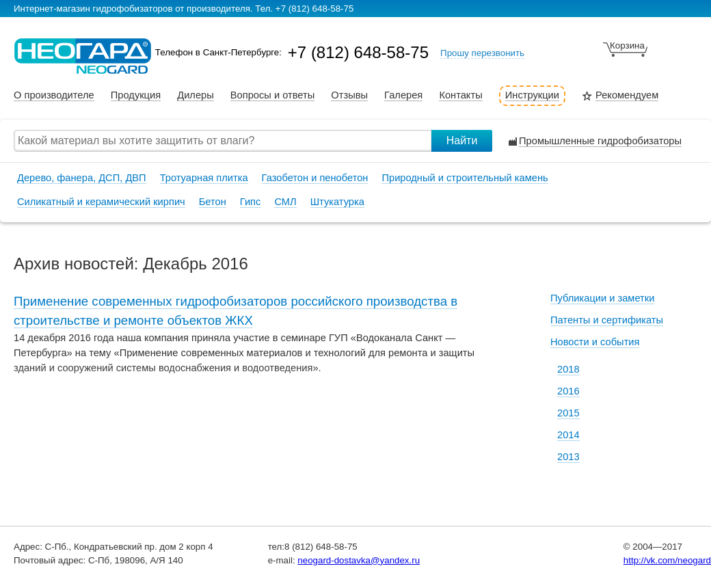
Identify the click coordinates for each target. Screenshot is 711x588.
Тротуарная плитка (204, 178)
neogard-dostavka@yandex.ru (359, 560)
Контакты (460, 95)
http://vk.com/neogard (667, 560)
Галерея (403, 95)
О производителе (54, 95)
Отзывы (349, 95)
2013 (568, 457)
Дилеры (196, 95)
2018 (568, 369)
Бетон (213, 202)
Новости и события (595, 342)
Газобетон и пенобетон (315, 178)
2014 (568, 435)
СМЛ (285, 202)
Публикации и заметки (602, 298)
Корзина (627, 46)
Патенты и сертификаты (607, 320)
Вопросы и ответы (272, 95)
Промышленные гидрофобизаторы (600, 141)
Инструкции (532, 95)
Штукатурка (337, 202)
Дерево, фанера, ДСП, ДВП (82, 178)
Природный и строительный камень (465, 178)
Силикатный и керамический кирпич (101, 202)
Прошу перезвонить (482, 53)
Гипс (251, 202)
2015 (568, 413)
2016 (568, 391)
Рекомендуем (627, 95)
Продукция (136, 95)
